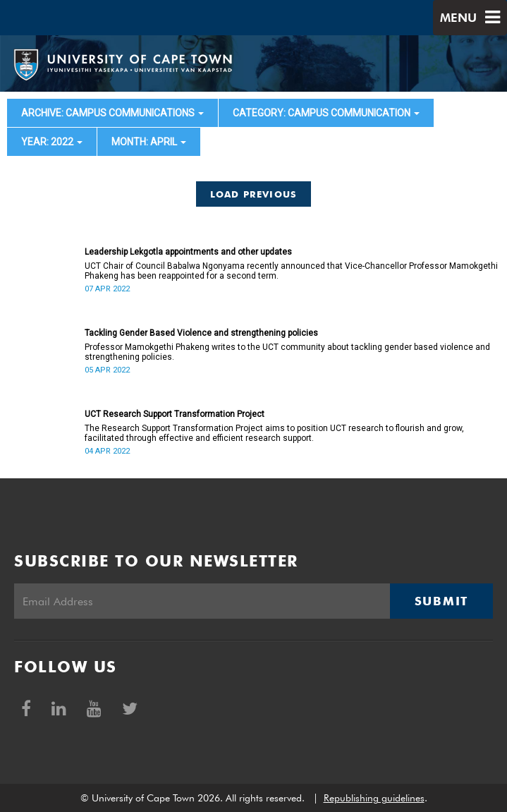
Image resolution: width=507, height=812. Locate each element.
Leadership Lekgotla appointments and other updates (188, 252)
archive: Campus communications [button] (112, 113)
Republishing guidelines (374, 798)
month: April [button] (149, 142)
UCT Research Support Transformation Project (175, 414)
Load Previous (254, 194)
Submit (441, 601)
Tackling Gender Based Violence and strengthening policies (201, 333)
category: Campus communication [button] (326, 113)
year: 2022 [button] (52, 142)
